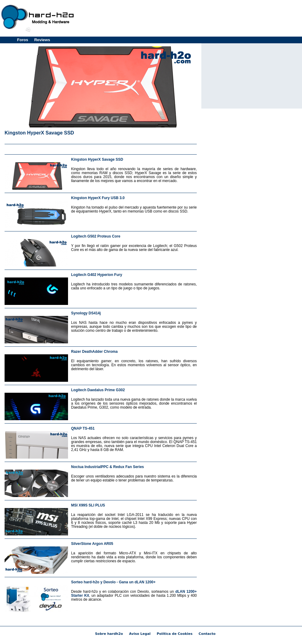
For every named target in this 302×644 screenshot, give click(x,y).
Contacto (207, 634)
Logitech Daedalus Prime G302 (98, 390)
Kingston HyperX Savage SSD (39, 133)
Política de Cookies (175, 634)
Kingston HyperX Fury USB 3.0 (98, 198)
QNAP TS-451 (83, 428)
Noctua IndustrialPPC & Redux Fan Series (108, 467)
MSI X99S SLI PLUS (88, 505)
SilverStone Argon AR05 (92, 544)
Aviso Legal (140, 634)
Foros (23, 40)
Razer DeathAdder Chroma (94, 352)
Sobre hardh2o (109, 634)
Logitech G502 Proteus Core (96, 236)
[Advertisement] (101, 148)
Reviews (42, 40)
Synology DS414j (86, 313)
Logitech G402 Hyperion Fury (97, 275)
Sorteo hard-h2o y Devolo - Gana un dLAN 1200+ (113, 582)
